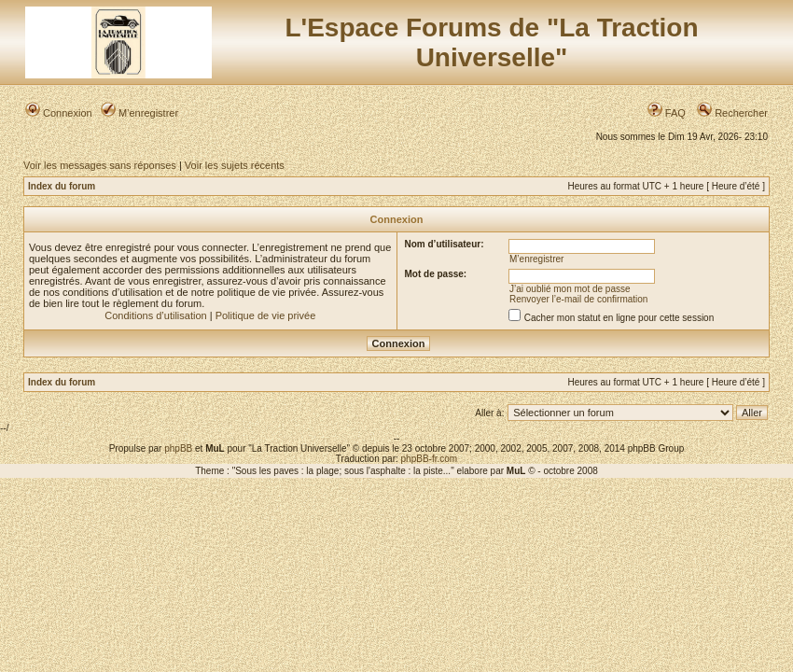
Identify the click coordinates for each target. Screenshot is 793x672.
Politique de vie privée (266, 315)
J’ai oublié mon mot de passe (570, 289)
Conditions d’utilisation (155, 315)
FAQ (667, 113)
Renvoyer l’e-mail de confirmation (578, 299)
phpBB (178, 448)
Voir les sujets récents (235, 165)
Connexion (59, 113)
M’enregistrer (139, 113)
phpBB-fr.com (430, 459)
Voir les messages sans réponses (100, 165)
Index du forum (62, 186)
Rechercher (732, 113)
